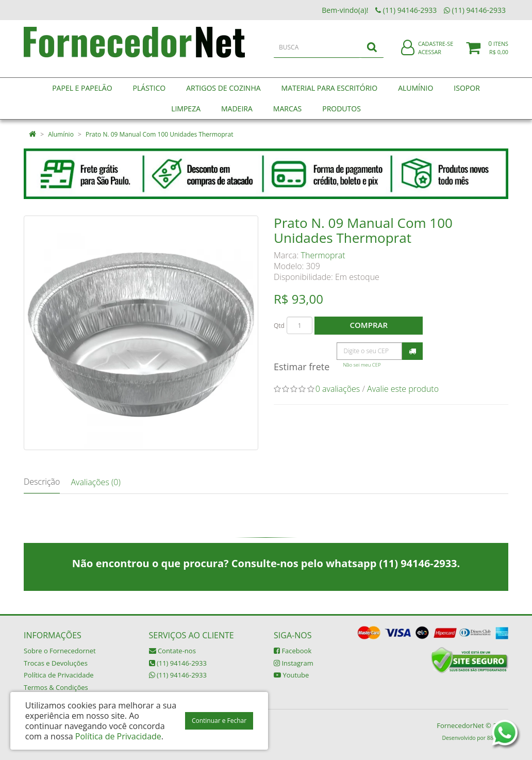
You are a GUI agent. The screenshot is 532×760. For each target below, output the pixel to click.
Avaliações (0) (95, 482)
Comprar (369, 325)
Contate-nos (172, 651)
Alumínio (61, 134)
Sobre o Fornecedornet (60, 651)
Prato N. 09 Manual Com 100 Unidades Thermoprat (159, 134)
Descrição (42, 482)
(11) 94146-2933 (178, 663)
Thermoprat (323, 255)
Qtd (279, 326)
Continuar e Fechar (219, 721)
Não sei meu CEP (362, 365)
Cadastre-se (436, 50)
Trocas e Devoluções (56, 663)
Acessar (430, 59)
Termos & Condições (56, 687)
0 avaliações (338, 389)
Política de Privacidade (59, 675)
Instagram (294, 663)
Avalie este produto (403, 389)
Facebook (293, 651)
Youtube (291, 675)
